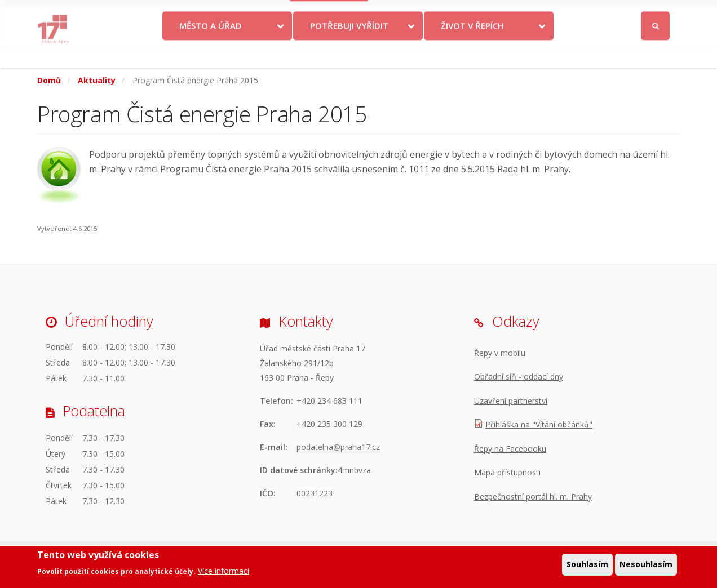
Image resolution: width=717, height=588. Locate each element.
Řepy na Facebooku (510, 449)
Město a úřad (211, 47)
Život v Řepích (472, 47)
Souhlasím (587, 565)
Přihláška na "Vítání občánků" (539, 424)
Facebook (592, 13)
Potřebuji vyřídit (349, 47)
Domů (49, 80)
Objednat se (452, 13)
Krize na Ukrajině (329, 13)
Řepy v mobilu (500, 353)
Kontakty (399, 13)
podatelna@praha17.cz (338, 447)
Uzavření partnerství (511, 401)
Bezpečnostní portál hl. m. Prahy (533, 496)
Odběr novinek (516, 13)
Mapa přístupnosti (507, 472)
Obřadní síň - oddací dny (519, 377)
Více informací (223, 572)
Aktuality (97, 80)
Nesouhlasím (646, 565)
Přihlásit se (656, 13)
